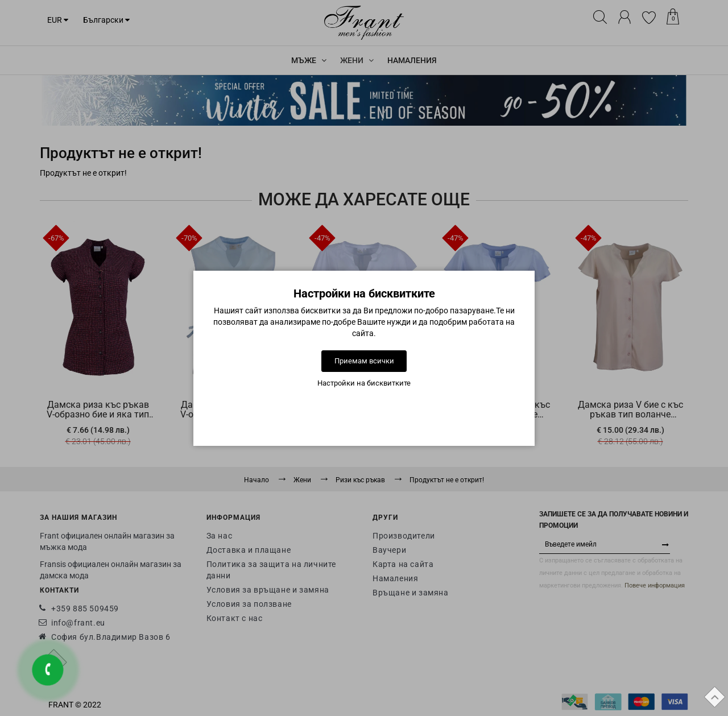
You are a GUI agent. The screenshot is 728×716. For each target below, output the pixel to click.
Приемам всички (364, 361)
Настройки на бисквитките (364, 383)
